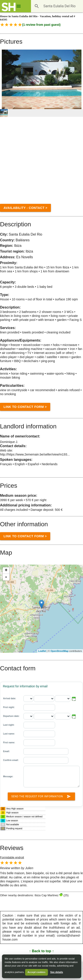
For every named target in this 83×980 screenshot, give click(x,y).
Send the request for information (41, 795)
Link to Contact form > (25, 407)
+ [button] (6, 571)
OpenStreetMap (59, 651)
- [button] (6, 577)
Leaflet (42, 651)
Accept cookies (36, 972)
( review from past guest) (41, 25)
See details (57, 972)
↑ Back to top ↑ (41, 951)
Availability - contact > (25, 208)
